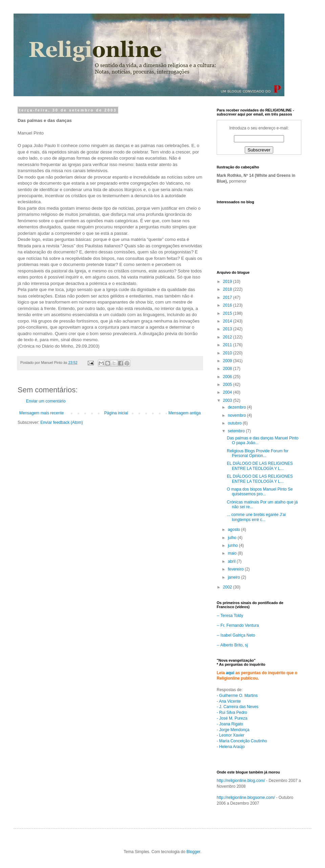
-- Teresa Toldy (230, 616)
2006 (228, 377)
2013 (228, 329)
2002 (228, 587)
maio (233, 553)
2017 (228, 297)
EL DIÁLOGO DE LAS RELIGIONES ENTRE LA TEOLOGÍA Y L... (260, 466)
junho (233, 545)
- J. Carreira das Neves (237, 707)
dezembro (237, 407)
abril (232, 561)
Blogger (193, 852)
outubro (235, 423)
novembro (237, 415)
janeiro (234, 577)
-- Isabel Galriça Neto (236, 635)
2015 (228, 313)
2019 (228, 282)
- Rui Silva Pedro (232, 712)
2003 (228, 400)
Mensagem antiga (185, 413)
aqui (230, 673)
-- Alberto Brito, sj (232, 645)
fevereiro (236, 569)
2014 (228, 321)
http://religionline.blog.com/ (241, 781)
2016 (228, 305)
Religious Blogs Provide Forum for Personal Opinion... (258, 453)
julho (233, 538)
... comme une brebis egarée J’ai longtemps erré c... (256, 517)
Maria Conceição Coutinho (243, 741)
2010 (228, 353)
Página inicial (116, 413)
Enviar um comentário (46, 401)
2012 (228, 337)
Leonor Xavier (232, 735)
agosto (234, 530)
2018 (228, 289)
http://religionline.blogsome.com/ (246, 798)
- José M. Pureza (232, 718)
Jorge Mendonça (234, 730)
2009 (228, 361)
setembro (237, 431)
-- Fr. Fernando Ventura (238, 625)
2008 (228, 369)
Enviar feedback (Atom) (61, 422)
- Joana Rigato (230, 724)
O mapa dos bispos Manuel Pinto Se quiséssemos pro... (260, 492)
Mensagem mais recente (41, 413)
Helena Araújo (232, 747)
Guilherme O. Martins (238, 696)
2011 (228, 345)
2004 (228, 392)
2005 (228, 385)
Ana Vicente (230, 701)
